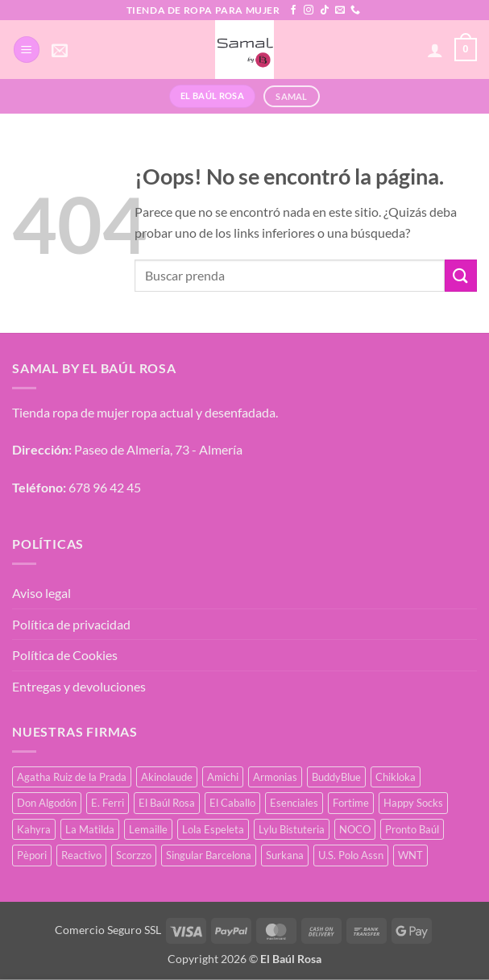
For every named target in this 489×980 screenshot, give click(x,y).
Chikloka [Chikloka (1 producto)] (396, 777)
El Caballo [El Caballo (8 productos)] (232, 803)
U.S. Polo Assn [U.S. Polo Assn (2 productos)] (351, 855)
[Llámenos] (355, 10)
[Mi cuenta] (435, 50)
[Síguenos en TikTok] (325, 10)
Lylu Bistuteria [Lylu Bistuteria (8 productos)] (292, 829)
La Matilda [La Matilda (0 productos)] (90, 829)
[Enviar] (461, 275)
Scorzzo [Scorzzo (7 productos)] (134, 855)
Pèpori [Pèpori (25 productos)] (32, 855)
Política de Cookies (65, 655)
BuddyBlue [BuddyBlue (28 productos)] (336, 777)
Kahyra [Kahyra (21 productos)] (34, 829)
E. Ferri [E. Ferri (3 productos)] (108, 803)
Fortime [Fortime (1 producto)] (351, 803)
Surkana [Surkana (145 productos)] (285, 855)
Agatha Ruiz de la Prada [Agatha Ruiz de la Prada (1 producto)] (72, 777)
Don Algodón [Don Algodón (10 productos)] (47, 803)
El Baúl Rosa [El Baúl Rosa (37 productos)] (167, 803)
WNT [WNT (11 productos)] (410, 855)
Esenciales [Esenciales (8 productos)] (294, 803)
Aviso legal (41, 593)
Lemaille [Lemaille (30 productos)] (148, 829)
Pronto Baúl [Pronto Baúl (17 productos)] (412, 829)
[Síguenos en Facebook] (293, 10)
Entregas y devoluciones (79, 686)
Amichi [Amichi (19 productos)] (223, 777)
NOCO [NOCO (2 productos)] (355, 829)
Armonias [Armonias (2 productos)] (275, 777)
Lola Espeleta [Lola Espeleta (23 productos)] (213, 829)
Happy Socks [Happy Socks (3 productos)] (413, 803)
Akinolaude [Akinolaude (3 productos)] (167, 777)
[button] (27, 50)
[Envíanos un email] (340, 10)
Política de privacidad (71, 624)
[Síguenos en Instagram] (309, 10)
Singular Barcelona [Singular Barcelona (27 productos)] (209, 855)
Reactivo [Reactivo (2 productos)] (81, 855)
